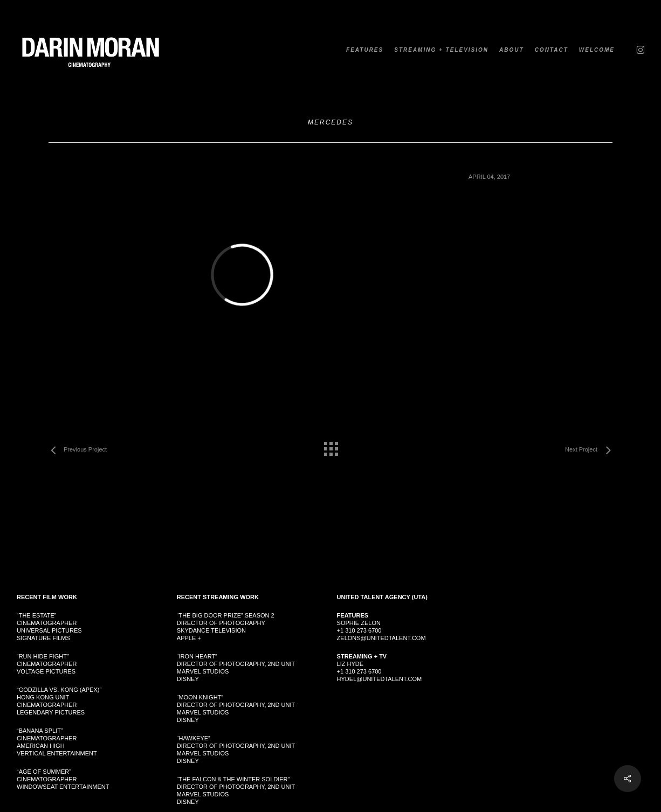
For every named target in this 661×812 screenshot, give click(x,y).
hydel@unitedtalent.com (380, 679)
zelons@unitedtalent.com (381, 638)
